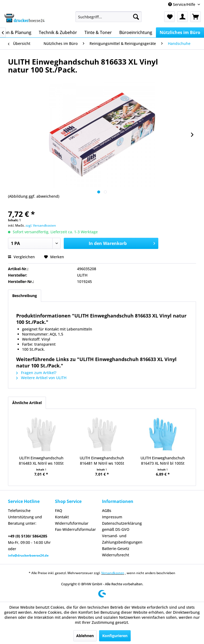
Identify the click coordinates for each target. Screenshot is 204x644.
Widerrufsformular (72, 523)
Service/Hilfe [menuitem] (182, 4)
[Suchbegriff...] (109, 17)
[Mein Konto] (182, 17)
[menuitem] (109, 17)
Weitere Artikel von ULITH (41, 378)
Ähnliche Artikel (27, 403)
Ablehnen (85, 636)
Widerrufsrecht (116, 555)
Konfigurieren (115, 636)
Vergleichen (21, 257)
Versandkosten (113, 573)
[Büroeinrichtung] (136, 32)
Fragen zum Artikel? (36, 373)
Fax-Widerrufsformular (75, 529)
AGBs (107, 510)
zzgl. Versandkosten (41, 225)
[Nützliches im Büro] (180, 32)
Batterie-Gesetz (116, 548)
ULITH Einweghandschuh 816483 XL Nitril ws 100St (41, 461)
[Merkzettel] (169, 17)
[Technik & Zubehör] (58, 32)
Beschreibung (25, 296)
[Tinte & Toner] (98, 32)
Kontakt (62, 517)
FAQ (59, 510)
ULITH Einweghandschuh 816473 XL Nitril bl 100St (163, 461)
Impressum (112, 517)
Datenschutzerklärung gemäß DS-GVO (122, 526)
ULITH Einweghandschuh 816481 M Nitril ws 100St (102, 461)
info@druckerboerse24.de (28, 555)
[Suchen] (136, 17)
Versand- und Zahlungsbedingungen (122, 539)
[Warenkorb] (195, 17)
